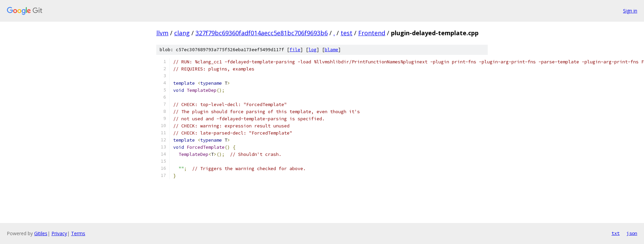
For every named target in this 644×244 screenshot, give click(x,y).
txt (616, 233)
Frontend (372, 33)
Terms (78, 233)
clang (182, 33)
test (347, 33)
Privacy (59, 233)
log (313, 50)
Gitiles (41, 233)
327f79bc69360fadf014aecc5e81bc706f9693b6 (262, 33)
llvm (162, 33)
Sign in (630, 11)
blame (331, 50)
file (295, 50)
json (632, 233)
